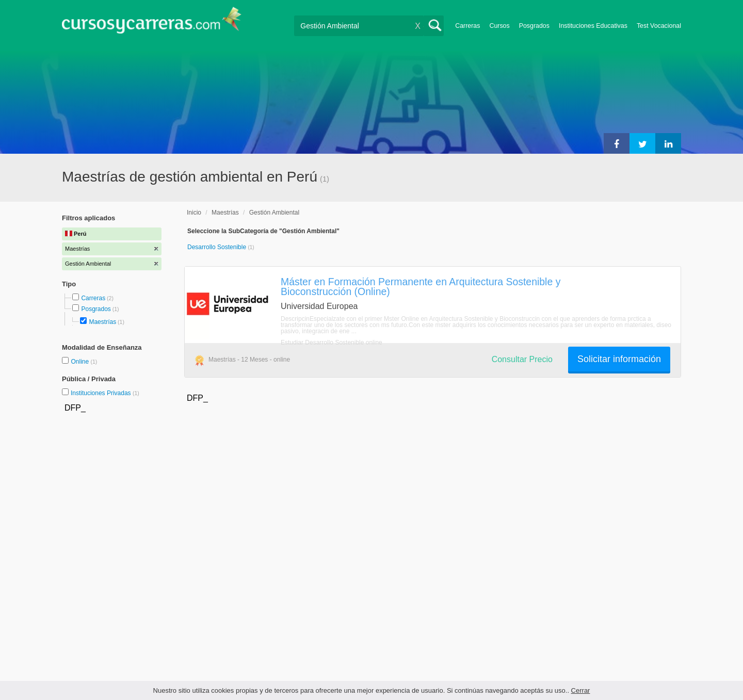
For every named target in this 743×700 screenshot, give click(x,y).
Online (80, 362)
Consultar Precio (522, 359)
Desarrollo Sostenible (217, 247)
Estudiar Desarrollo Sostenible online (332, 343)
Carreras (467, 26)
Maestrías (102, 322)
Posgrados (534, 26)
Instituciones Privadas (105, 393)
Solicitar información (619, 359)
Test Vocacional (659, 26)
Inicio (194, 213)
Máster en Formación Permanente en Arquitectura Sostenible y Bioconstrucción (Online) (421, 287)
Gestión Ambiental (274, 213)
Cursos (499, 26)
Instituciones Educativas (593, 26)
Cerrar (581, 690)
